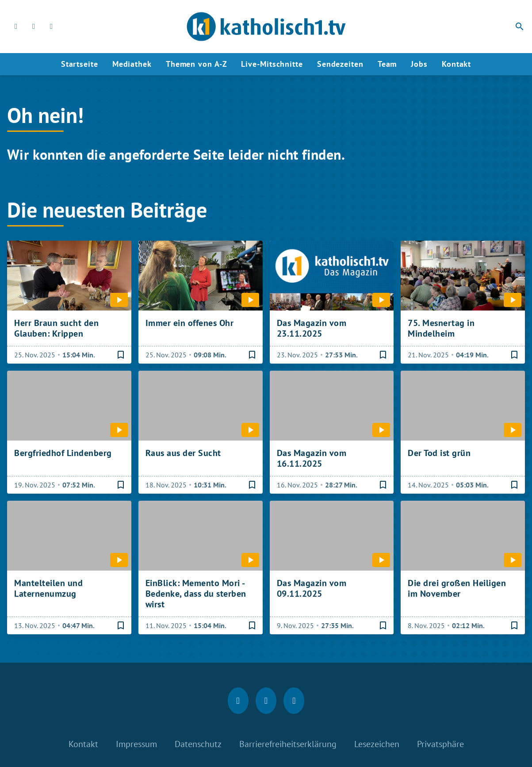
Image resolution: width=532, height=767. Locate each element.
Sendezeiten (340, 64)
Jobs (419, 64)
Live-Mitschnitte (272, 64)
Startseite (80, 64)
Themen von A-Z (197, 64)
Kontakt (456, 64)
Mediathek (132, 64)
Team (387, 64)
